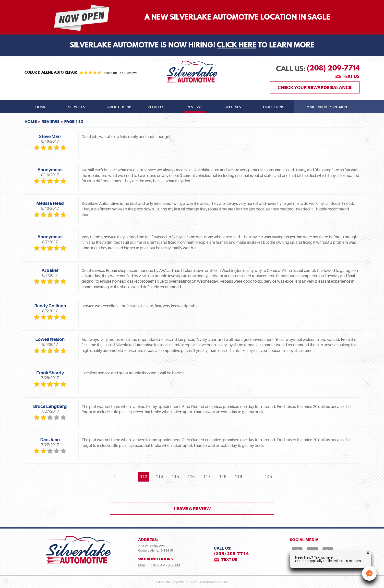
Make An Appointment (328, 107)
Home (41, 107)
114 (160, 477)
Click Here (237, 46)
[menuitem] (41, 107)
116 (191, 477)
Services (77, 107)
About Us (116, 107)
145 (268, 477)
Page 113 (74, 121)
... (129, 477)
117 (207, 477)
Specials (233, 107)
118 (223, 477)
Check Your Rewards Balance (315, 87)
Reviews (194, 107)
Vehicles (156, 107)
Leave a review (192, 509)
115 (175, 477)
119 (238, 477)
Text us (351, 77)
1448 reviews (127, 73)
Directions (274, 107)
